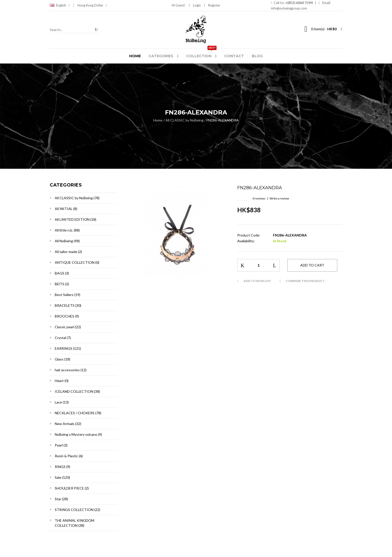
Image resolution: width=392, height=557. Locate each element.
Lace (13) (62, 402)
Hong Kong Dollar (92, 5)
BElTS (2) (62, 284)
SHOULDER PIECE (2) (72, 488)
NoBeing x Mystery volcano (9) (78, 434)
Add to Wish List (257, 281)
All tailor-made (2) (68, 252)
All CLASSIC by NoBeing (184, 120)
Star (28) (61, 499)
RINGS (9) (62, 467)
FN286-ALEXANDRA (223, 120)
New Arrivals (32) (68, 424)
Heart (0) (62, 381)
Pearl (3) (61, 445)
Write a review (279, 198)
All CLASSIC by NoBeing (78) (77, 198)
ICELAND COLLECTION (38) (77, 391)
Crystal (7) (63, 338)
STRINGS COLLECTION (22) (77, 510)
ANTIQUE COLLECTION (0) (77, 262)
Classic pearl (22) (68, 327)
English (63, 5)
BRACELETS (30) (68, 305)
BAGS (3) (62, 273)
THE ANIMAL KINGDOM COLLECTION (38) (74, 523)
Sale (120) (62, 477)
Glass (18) (62, 359)
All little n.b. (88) (67, 230)
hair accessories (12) (71, 370)
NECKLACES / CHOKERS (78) (78, 413)
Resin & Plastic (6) (69, 456)
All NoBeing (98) (67, 241)
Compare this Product (305, 281)
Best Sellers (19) (67, 295)
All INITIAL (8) (66, 209)
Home (158, 120)
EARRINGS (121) (68, 348)
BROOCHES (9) (67, 316)
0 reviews (259, 198)
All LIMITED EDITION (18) (75, 219)
